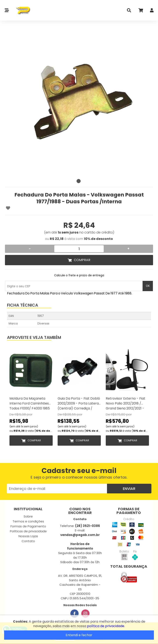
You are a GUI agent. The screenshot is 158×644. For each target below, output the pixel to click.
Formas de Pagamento (28, 526)
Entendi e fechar (79, 635)
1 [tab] (79, 181)
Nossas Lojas (28, 536)
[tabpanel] (79, 103)
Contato (28, 541)
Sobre (28, 516)
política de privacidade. (106, 626)
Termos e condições (28, 521)
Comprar (82, 260)
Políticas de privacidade (28, 531)
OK (148, 286)
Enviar (129, 489)
